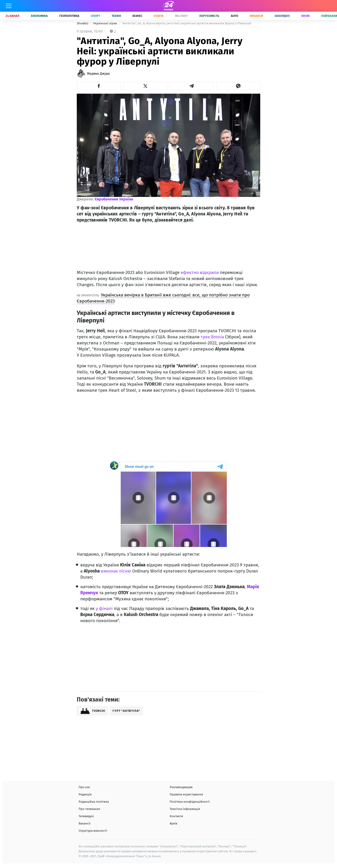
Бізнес (137, 16)
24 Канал (13, 16)
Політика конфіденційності (190, 802)
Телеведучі (86, 816)
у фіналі (104, 608)
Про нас (84, 787)
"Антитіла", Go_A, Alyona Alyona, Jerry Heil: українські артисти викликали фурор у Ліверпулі (187, 23)
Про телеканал (89, 809)
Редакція (85, 794)
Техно (116, 16)
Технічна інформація (185, 809)
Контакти (176, 816)
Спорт (95, 16)
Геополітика (69, 16)
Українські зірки (105, 23)
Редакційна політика (94, 802)
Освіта (159, 16)
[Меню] (9, 6)
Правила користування (186, 794)
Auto (234, 16)
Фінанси (256, 16)
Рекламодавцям (181, 787)
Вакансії (85, 823)
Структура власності (93, 831)
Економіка (39, 16)
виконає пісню (116, 571)
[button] (99, 86)
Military (181, 16)
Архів (173, 823)
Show (305, 16)
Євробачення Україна (114, 199)
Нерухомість (209, 16)
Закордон (282, 16)
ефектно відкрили (200, 272)
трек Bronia (212, 337)
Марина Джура (98, 74)
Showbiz (83, 23)
